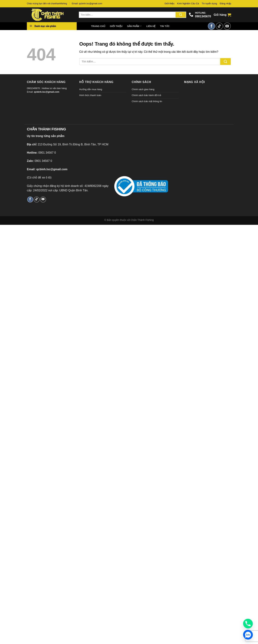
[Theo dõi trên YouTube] (227, 26)
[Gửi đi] (181, 15)
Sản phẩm (134, 26)
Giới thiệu (169, 3)
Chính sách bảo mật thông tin (147, 101)
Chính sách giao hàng (143, 89)
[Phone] (248, 624)
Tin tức (165, 26)
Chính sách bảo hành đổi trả (146, 95)
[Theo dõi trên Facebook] (211, 26)
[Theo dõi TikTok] (219, 26)
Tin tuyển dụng (209, 3)
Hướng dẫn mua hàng (91, 89)
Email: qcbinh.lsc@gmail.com (87, 3)
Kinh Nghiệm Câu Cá (188, 3)
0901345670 (203, 16)
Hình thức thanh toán (90, 95)
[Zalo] (248, 635)
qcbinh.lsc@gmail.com (47, 92)
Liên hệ (151, 26)
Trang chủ (98, 26)
